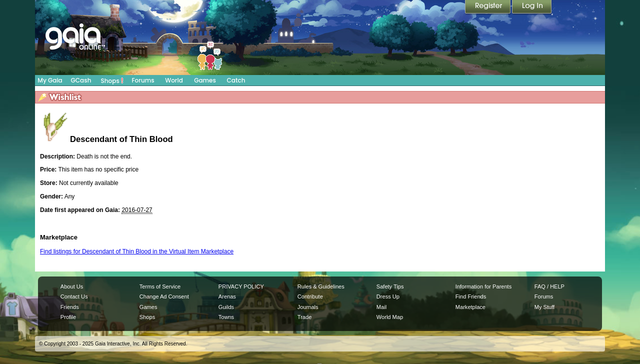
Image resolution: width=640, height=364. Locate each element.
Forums (143, 80)
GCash (81, 80)
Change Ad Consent (164, 296)
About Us (72, 286)
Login (532, 7)
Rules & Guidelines (321, 286)
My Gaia (50, 80)
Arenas (227, 296)
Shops (112, 80)
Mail (381, 307)
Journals (308, 307)
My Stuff (544, 307)
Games (205, 80)
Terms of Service (160, 286)
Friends (70, 307)
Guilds (226, 307)
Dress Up (388, 296)
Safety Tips (390, 286)
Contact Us (74, 296)
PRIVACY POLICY (241, 286)
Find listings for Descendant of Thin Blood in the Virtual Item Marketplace (137, 251)
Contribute (310, 296)
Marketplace (470, 307)
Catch (236, 80)
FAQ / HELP (549, 286)
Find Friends (471, 296)
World (174, 80)
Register (488, 7)
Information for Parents (483, 286)
